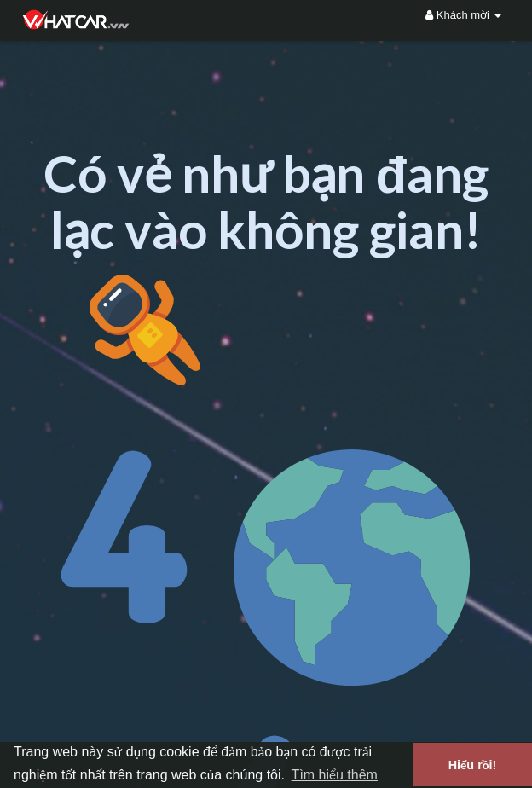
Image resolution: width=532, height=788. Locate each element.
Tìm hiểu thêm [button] (335, 775)
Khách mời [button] (463, 15)
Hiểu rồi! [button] (473, 765)
